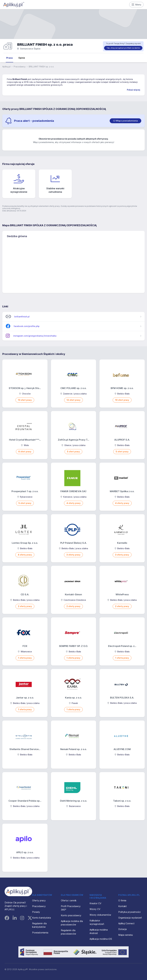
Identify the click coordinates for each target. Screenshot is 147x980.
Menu (136, 5)
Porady (36, 912)
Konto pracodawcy (71, 915)
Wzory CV (95, 909)
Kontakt (123, 906)
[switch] (125, 121)
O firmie (122, 900)
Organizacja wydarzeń (130, 918)
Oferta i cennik (69, 900)
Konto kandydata (41, 918)
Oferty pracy (39, 900)
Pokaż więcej (134, 90)
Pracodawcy (20, 67)
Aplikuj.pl (6, 67)
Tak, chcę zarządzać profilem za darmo (123, 48)
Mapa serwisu (126, 935)
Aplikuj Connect (126, 923)
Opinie (22, 58)
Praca (9, 58)
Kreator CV (95, 903)
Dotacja (122, 929)
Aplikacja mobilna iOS (101, 939)
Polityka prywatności (129, 912)
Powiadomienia (40, 933)
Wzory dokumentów (100, 915)
